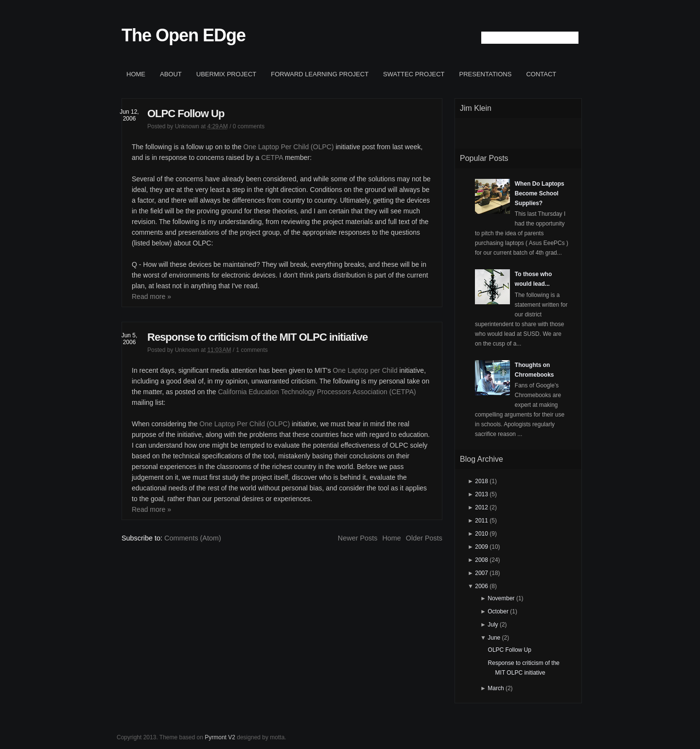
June (494, 638)
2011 (481, 521)
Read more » (151, 296)
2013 (481, 494)
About (171, 74)
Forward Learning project (320, 74)
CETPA (272, 157)
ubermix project (227, 74)
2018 (481, 481)
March (496, 688)
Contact (541, 74)
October (498, 611)
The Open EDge (184, 35)
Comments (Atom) (193, 538)
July (493, 625)
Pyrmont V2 (220, 737)
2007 (481, 573)
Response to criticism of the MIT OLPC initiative (257, 337)
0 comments (249, 126)
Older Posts (424, 538)
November (501, 598)
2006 (481, 586)
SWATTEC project (414, 74)
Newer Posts (358, 538)
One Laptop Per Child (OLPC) (289, 147)
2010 (481, 534)
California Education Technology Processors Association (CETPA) (317, 392)
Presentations (486, 74)
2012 (481, 507)
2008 (481, 560)
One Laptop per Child (365, 370)
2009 (481, 547)
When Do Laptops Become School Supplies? (540, 193)
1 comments (252, 350)
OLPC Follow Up (186, 113)
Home (136, 74)
